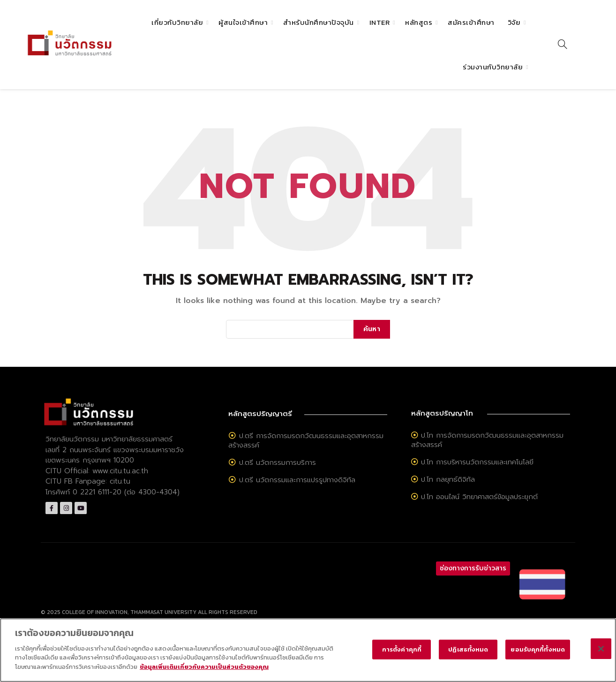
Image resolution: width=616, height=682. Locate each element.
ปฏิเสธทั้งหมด (468, 656)
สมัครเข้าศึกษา (471, 22)
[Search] (563, 44)
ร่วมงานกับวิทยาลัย (493, 67)
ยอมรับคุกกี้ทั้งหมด (538, 656)
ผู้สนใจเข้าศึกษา (243, 22)
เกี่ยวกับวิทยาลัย (177, 22)
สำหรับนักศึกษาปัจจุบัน (319, 22)
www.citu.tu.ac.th (120, 471)
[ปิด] (601, 655)
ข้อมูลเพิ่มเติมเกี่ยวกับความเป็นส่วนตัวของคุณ (204, 673)
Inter (380, 22)
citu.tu (120, 481)
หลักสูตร (419, 22)
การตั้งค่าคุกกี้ (402, 656)
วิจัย (514, 22)
